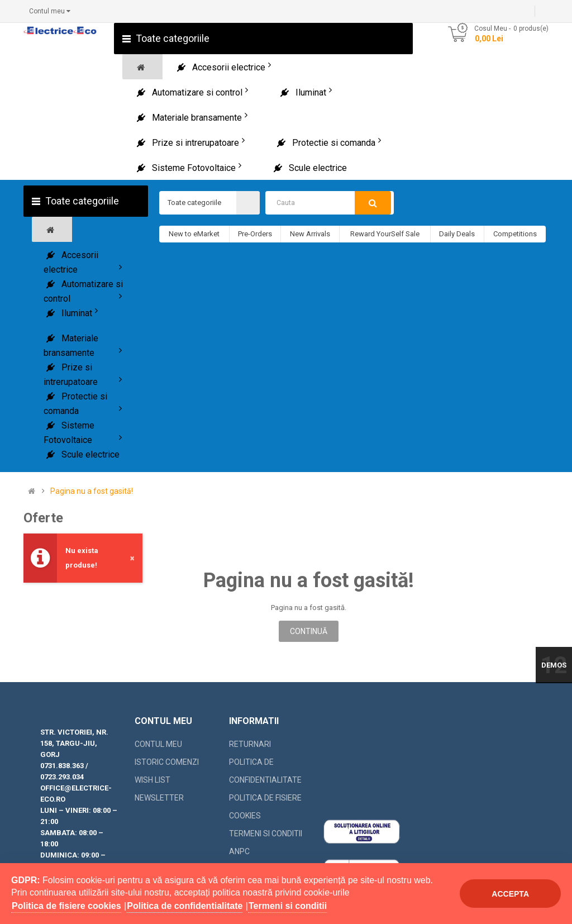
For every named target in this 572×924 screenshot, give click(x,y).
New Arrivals (310, 234)
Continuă (309, 631)
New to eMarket (194, 234)
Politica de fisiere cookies (265, 807)
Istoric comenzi (167, 762)
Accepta (510, 894)
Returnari (250, 744)
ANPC (239, 851)
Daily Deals (457, 234)
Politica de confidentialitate (265, 771)
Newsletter (159, 798)
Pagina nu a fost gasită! (92, 491)
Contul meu (158, 744)
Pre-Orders (255, 234)
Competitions (515, 234)
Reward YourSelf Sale (385, 234)
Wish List (152, 780)
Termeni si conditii (266, 833)
